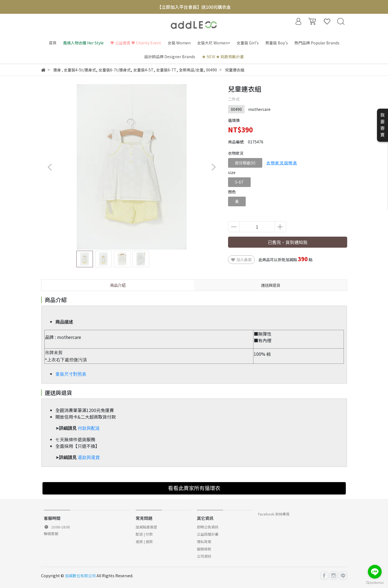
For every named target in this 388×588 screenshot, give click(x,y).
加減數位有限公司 (80, 576)
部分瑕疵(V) (245, 163)
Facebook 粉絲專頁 (274, 514)
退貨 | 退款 (144, 542)
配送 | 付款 (144, 534)
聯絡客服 (51, 534)
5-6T (239, 182)
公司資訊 (204, 556)
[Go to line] (375, 572)
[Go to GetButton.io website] (375, 582)
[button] (214, 167)
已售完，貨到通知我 (288, 242)
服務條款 (204, 549)
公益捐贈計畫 (208, 534)
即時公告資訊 (208, 527)
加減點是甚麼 (146, 527)
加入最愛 (241, 260)
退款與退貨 (89, 457)
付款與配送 (89, 428)
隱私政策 (204, 542)
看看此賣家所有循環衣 (194, 488)
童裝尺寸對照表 (71, 374)
